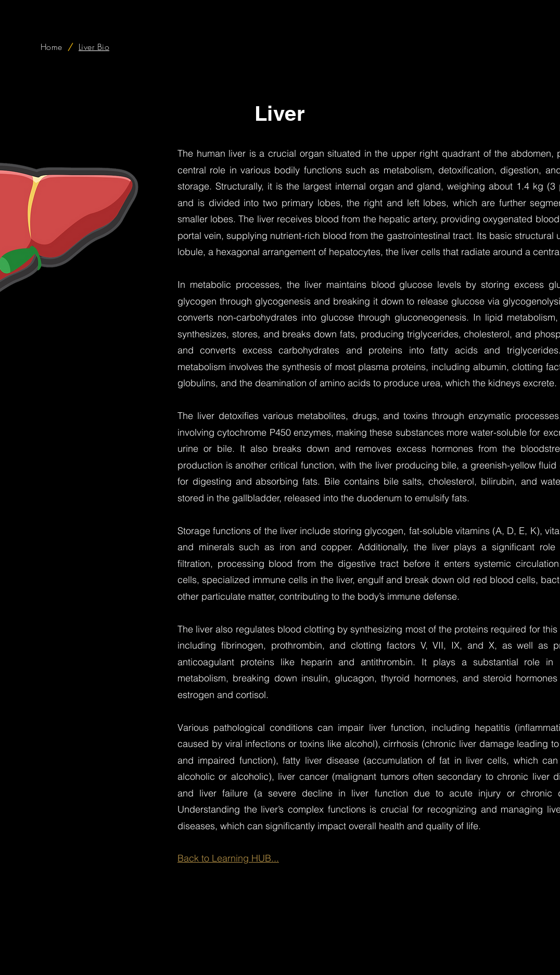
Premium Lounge (429, 961)
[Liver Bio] (94, 47)
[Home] (52, 47)
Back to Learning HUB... (228, 858)
